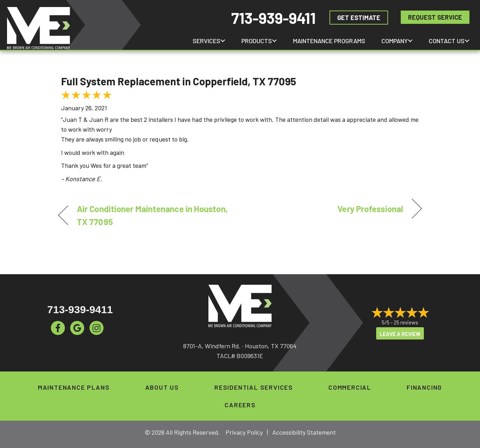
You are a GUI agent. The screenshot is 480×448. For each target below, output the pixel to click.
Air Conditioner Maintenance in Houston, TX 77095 (152, 215)
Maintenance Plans (74, 387)
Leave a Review (400, 334)
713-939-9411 (274, 18)
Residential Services (254, 387)
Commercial (350, 387)
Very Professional (370, 209)
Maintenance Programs (329, 41)
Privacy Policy (244, 432)
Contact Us (447, 41)
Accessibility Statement (304, 432)
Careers (240, 405)
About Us (162, 387)
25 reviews (406, 322)
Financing (424, 387)
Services (206, 41)
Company (395, 41)
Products (257, 41)
